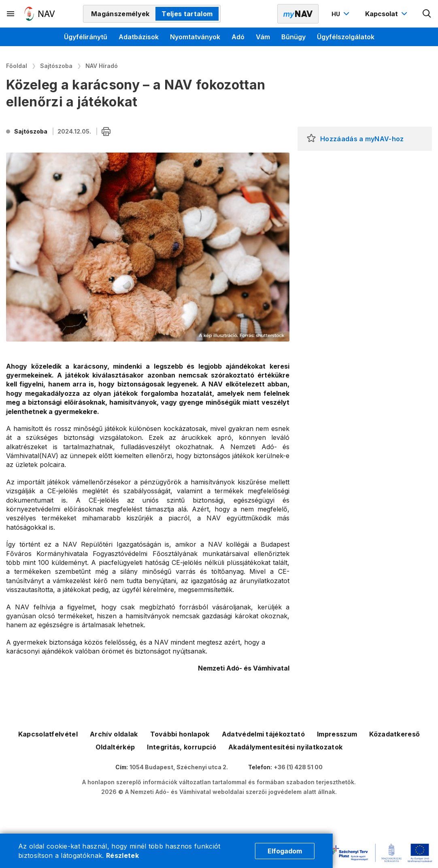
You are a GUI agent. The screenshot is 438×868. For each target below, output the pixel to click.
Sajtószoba (56, 66)
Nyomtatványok (195, 37)
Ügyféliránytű (86, 37)
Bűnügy (293, 37)
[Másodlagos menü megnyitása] (11, 14)
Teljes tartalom (187, 14)
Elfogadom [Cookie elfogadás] (285, 851)
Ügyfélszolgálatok (346, 37)
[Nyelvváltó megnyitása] (341, 14)
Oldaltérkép (115, 747)
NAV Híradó (102, 66)
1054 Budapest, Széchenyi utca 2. (179, 767)
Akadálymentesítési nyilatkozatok (285, 747)
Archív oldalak (114, 734)
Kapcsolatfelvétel (48, 734)
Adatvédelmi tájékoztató (263, 734)
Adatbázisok (139, 37)
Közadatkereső (394, 734)
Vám (263, 37)
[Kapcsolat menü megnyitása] (387, 14)
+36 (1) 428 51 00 (298, 767)
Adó (238, 37)
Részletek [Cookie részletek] (122, 855)
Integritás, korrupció (182, 747)
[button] (311, 139)
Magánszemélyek (120, 14)
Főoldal (17, 66)
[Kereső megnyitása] (427, 14)
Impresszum (337, 734)
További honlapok (180, 734)
